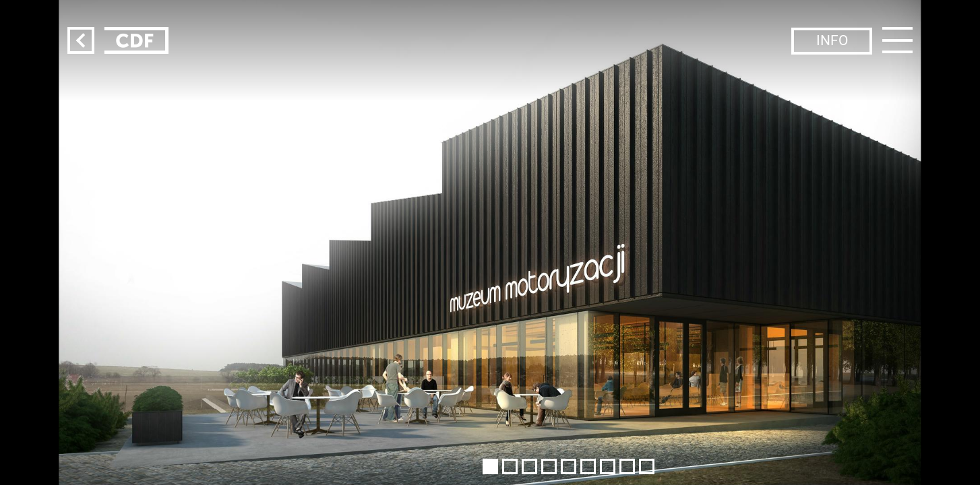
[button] (490, 466)
